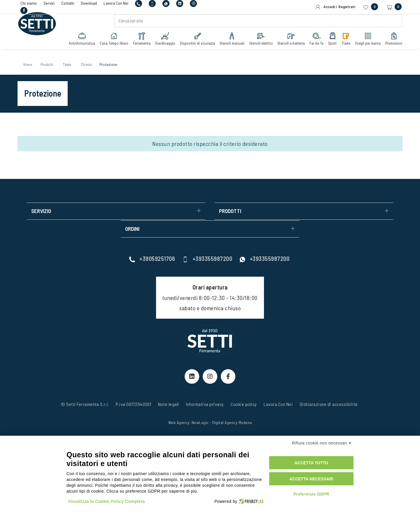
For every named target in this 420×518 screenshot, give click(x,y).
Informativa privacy (205, 387)
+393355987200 (207, 241)
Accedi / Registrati (335, 7)
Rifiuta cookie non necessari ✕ (322, 443)
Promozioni (390, 41)
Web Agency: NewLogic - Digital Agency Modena (210, 405)
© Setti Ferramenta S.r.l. (85, 387)
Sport (328, 41)
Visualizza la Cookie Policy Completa (106, 501)
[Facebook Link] (228, 359)
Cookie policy (244, 387)
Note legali (169, 387)
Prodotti (51, 64)
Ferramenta (138, 41)
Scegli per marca (364, 41)
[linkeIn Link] (192, 359)
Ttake (342, 41)
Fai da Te (312, 41)
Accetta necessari (311, 479)
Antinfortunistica (78, 41)
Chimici (96, 64)
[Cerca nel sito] (257, 24)
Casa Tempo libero (110, 41)
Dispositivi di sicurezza (193, 41)
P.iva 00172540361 (134, 387)
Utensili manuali (228, 41)
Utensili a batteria (287, 41)
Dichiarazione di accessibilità (329, 387)
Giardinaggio (161, 41)
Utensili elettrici (257, 41)
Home (29, 64)
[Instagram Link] (210, 359)
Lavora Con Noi (278, 387)
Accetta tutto (311, 463)
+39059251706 (152, 241)
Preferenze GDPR (311, 494)
